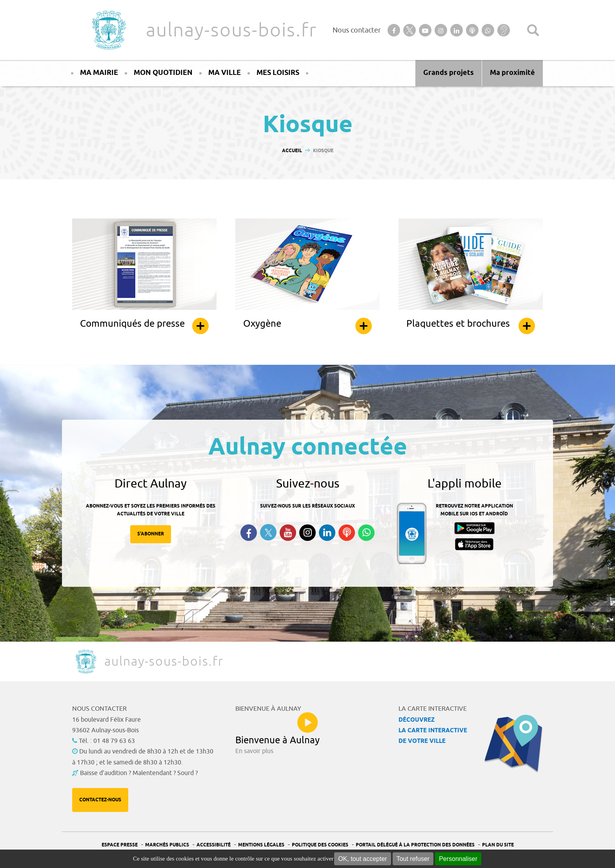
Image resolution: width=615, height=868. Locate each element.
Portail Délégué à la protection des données (415, 845)
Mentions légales (261, 845)
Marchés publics (167, 845)
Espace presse (120, 845)
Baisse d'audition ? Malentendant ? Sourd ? (139, 773)
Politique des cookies (320, 845)
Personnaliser (458, 859)
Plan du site (498, 845)
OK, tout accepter (363, 859)
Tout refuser (413, 859)
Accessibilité (214, 845)
